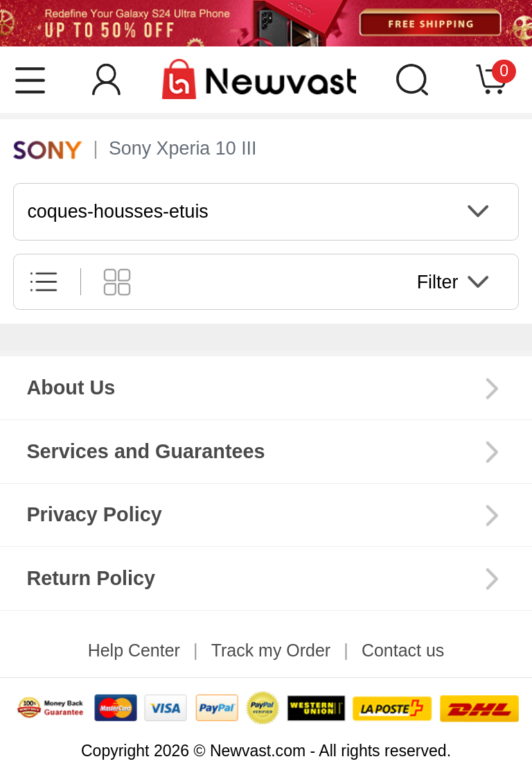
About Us (71, 387)
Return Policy (91, 578)
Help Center (134, 650)
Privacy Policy (94, 514)
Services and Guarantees (145, 451)
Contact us (403, 650)
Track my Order (271, 650)
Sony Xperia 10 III (183, 148)
